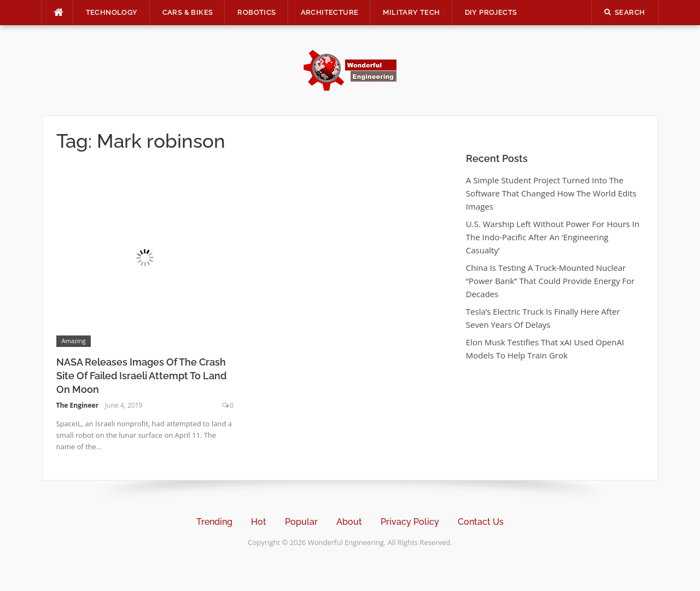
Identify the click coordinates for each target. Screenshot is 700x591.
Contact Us (481, 522)
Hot (259, 522)
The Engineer (78, 405)
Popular (301, 522)
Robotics (256, 12)
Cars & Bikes (188, 12)
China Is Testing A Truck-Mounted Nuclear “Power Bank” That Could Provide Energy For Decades (550, 281)
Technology (112, 12)
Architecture (330, 12)
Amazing (74, 341)
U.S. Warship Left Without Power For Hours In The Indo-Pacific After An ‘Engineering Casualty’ (553, 237)
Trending (214, 522)
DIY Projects (491, 12)
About (349, 522)
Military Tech (411, 12)
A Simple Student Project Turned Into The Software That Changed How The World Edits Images (551, 193)
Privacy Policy (410, 522)
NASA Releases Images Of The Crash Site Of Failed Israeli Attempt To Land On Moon (141, 376)
